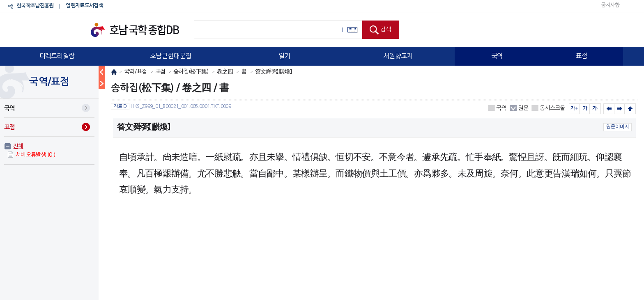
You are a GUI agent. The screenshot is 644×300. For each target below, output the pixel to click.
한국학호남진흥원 (35, 6)
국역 (497, 56)
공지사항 (610, 5)
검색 (386, 29)
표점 (581, 56)
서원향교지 (398, 56)
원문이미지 (618, 127)
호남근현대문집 (170, 56)
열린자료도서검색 (84, 6)
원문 (523, 108)
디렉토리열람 (57, 56)
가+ (574, 108)
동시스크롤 (552, 108)
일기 (284, 56)
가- (595, 108)
